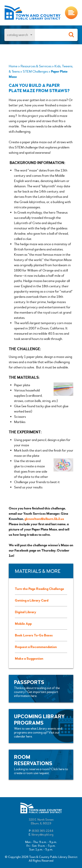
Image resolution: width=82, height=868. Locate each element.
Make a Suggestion (29, 659)
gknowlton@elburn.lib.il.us (44, 519)
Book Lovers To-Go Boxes (34, 635)
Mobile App (23, 624)
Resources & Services (36, 66)
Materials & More (38, 571)
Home (13, 66)
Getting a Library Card (32, 600)
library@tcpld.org (42, 835)
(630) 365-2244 (43, 831)
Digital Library (26, 612)
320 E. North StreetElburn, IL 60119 (41, 822)
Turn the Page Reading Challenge (39, 589)
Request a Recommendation (36, 647)
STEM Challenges (35, 71)
